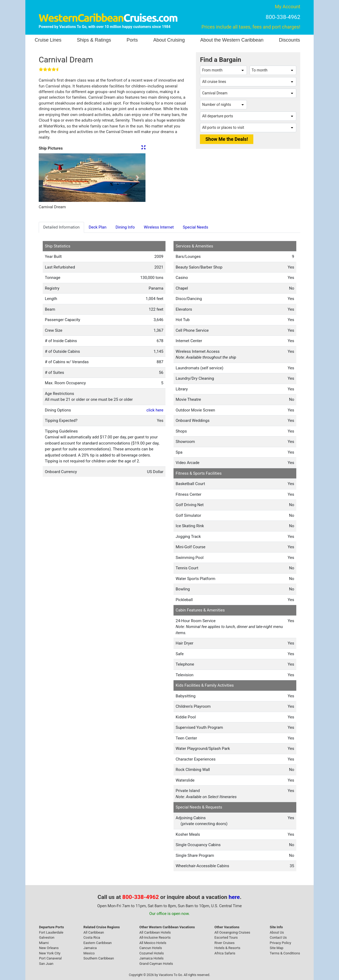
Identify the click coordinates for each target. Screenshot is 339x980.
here (234, 897)
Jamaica (90, 948)
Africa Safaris (225, 953)
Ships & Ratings (94, 40)
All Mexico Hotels (153, 943)
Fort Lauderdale (51, 932)
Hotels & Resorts (227, 948)
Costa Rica (92, 937)
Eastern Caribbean (98, 943)
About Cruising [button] (169, 40)
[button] (47, 178)
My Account (288, 7)
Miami (44, 943)
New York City (50, 953)
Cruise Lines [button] (48, 40)
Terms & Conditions (285, 953)
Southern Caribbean (99, 958)
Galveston (47, 937)
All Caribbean (94, 932)
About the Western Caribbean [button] (232, 40)
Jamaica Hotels (151, 958)
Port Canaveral (50, 958)
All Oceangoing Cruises (232, 932)
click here (155, 410)
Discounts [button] (289, 40)
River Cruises (224, 943)
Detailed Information (61, 227)
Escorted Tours (226, 937)
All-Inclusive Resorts (155, 937)
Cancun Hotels (151, 948)
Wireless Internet (159, 227)
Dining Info (125, 227)
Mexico (89, 953)
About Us (277, 932)
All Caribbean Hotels (155, 932)
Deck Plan (98, 227)
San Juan (46, 964)
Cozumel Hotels (152, 953)
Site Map (277, 948)
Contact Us (278, 937)
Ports (132, 40)
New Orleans (49, 948)
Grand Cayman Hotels (156, 964)
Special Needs (196, 227)
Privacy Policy (281, 943)
